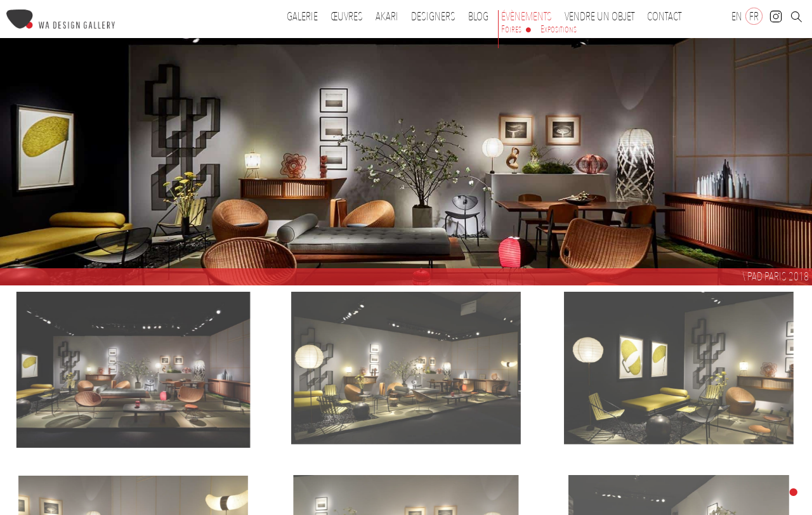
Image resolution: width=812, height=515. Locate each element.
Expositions (559, 29)
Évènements (530, 16)
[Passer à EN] (737, 16)
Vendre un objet (599, 16)
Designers (436, 16)
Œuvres (350, 16)
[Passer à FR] (754, 16)
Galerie (302, 16)
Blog (478, 16)
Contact (664, 16)
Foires (511, 29)
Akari (387, 16)
